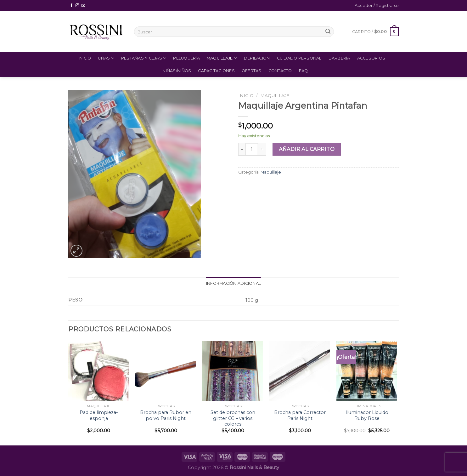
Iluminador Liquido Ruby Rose (367, 415)
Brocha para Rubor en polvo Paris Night (166, 415)
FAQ (304, 71)
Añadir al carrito (307, 149)
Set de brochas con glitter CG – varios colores (233, 418)
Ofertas (252, 71)
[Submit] (328, 32)
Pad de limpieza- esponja (99, 415)
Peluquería (186, 58)
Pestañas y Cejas (144, 58)
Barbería (339, 58)
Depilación (257, 58)
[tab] (233, 284)
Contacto (280, 71)
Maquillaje (222, 58)
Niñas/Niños (177, 71)
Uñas (106, 58)
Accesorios (371, 58)
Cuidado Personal (299, 58)
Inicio (85, 58)
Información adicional (233, 283)
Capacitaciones (216, 71)
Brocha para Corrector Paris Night (300, 415)
